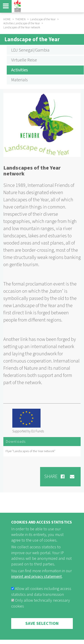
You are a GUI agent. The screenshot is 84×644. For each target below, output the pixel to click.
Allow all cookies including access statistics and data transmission (41, 604)
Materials (19, 80)
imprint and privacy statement (37, 589)
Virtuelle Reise (24, 60)
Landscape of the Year (32, 39)
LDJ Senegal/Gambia (30, 50)
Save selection (42, 635)
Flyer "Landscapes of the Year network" (30, 451)
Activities (19, 70)
